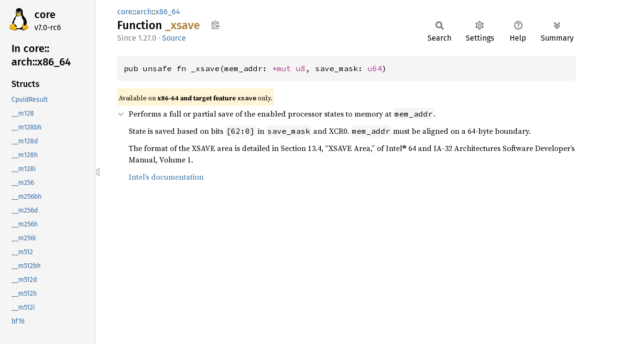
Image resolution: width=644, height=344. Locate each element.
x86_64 (168, 12)
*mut (284, 68)
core (45, 15)
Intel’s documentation (166, 177)
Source (174, 38)
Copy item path (215, 25)
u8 (301, 68)
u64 (375, 68)
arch (144, 12)
